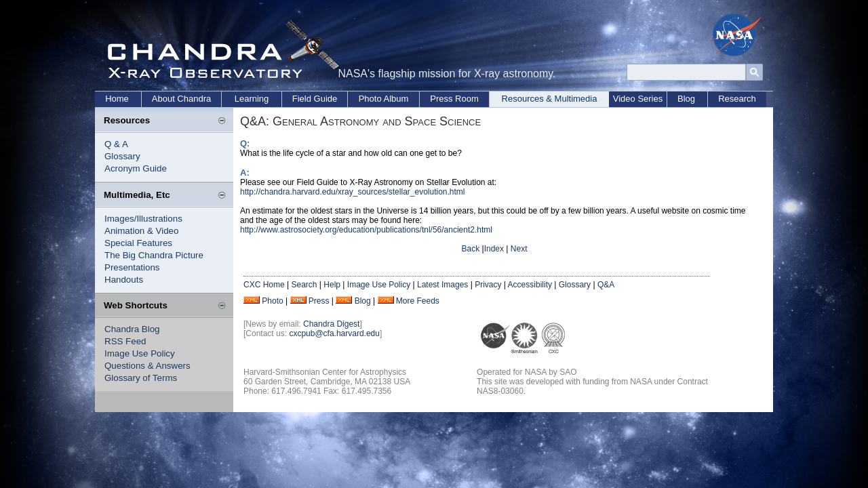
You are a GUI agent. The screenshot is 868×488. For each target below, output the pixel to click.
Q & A (116, 144)
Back (471, 249)
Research (737, 99)
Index (494, 249)
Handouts (124, 280)
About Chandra (181, 99)
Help (332, 285)
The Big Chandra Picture (154, 255)
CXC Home (264, 285)
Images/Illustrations (143, 219)
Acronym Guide (136, 168)
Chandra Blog (132, 329)
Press (319, 301)
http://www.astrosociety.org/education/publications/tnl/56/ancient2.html (366, 230)
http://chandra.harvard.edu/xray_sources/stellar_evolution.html (353, 192)
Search (304, 285)
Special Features (138, 243)
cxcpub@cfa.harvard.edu (334, 333)
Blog (686, 99)
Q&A (606, 285)
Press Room (454, 99)
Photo (272, 301)
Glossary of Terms (141, 378)
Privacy (488, 285)
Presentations (132, 267)
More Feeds (418, 301)
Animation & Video (141, 231)
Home (117, 99)
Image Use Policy (140, 353)
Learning (252, 99)
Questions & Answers (147, 366)
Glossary (122, 156)
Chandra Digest (331, 324)
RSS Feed (125, 341)
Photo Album (384, 99)
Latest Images (442, 285)
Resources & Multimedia (550, 99)
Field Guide (315, 99)
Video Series (638, 99)
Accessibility (530, 285)
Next (519, 249)
